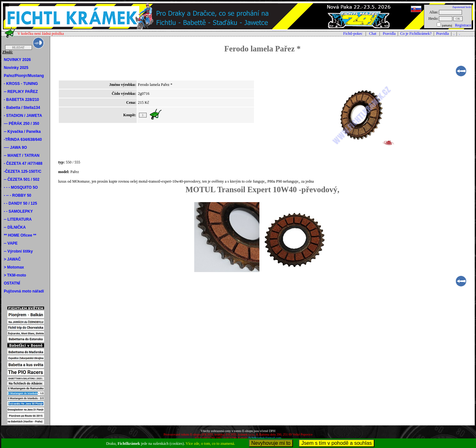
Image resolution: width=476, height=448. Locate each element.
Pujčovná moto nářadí (24, 291)
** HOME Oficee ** (20, 235)
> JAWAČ (12, 259)
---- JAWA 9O (15, 148)
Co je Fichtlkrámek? (416, 34)
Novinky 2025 (16, 68)
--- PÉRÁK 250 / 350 (22, 124)
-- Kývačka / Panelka (22, 132)
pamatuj (447, 25)
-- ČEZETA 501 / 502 (22, 179)
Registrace (463, 25)
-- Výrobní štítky (18, 251)
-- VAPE (11, 243)
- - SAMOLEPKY (18, 211)
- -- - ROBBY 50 (18, 195)
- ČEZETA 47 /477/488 (23, 163)
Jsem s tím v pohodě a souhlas (337, 443)
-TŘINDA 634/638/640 (23, 140)
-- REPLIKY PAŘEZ (21, 92)
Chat (373, 34)
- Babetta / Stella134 (22, 108)
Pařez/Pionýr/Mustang (24, 76)
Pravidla (389, 34)
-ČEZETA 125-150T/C (23, 171)
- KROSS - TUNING (21, 84)
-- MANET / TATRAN (22, 156)
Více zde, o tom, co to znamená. (210, 444)
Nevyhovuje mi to (271, 443)
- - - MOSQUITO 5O (21, 187)
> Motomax (14, 267)
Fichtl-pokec (353, 34)
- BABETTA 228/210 (21, 100)
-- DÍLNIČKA (15, 227)
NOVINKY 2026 (17, 60)
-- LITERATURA (18, 219)
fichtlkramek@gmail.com (265, 438)
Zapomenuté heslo (462, 7)
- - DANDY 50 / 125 (20, 203)
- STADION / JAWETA (23, 116)
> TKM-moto (15, 275)
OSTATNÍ (12, 283)
